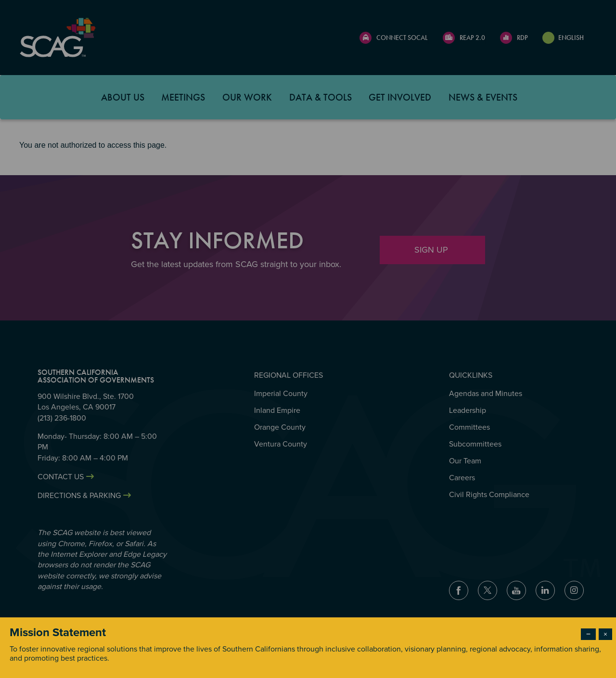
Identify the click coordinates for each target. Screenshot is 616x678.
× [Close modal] (605, 634)
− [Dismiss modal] (588, 634)
